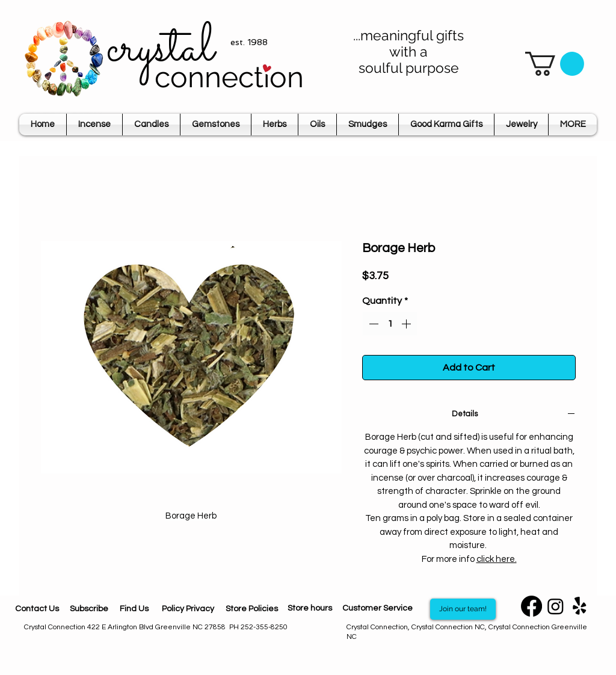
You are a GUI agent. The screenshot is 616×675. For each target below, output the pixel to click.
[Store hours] (310, 609)
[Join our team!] (463, 609)
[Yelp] (580, 606)
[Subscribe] (89, 609)
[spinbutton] (390, 324)
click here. (497, 559)
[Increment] (407, 324)
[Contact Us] (37, 609)
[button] (555, 64)
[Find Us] (134, 609)
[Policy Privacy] (188, 609)
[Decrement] (372, 324)
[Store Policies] (251, 609)
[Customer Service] (377, 609)
